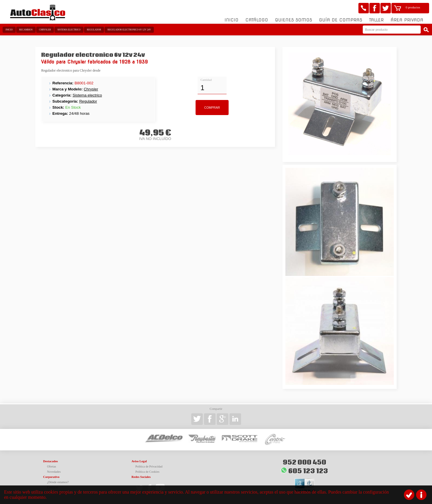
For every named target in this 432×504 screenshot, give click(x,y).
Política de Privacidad (149, 466)
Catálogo (257, 20)
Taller (376, 20)
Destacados (51, 461)
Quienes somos (294, 20)
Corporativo (51, 477)
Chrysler (45, 30)
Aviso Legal (139, 461)
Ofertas (51, 466)
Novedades (54, 472)
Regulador (94, 30)
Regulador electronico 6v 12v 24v (129, 30)
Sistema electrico (69, 30)
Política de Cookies (147, 472)
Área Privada (407, 20)
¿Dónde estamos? (58, 482)
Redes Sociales (141, 477)
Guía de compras (341, 20)
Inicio (232, 20)
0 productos (413, 7)
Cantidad (206, 80)
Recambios (26, 30)
